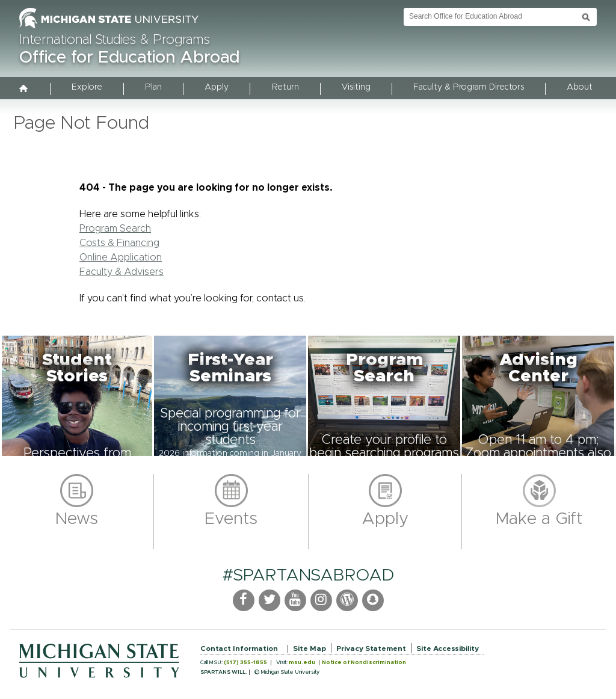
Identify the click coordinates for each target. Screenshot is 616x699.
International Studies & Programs (115, 40)
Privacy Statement (371, 648)
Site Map (310, 648)
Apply (217, 87)
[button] (77, 396)
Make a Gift (539, 519)
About (580, 87)
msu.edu (302, 663)
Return (285, 87)
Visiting (356, 87)
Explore (87, 87)
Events (231, 519)
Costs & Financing (119, 243)
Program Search (115, 229)
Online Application (121, 257)
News (77, 519)
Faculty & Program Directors (469, 87)
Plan (153, 87)
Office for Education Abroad (129, 58)
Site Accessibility (448, 648)
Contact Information (239, 648)
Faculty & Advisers (122, 272)
